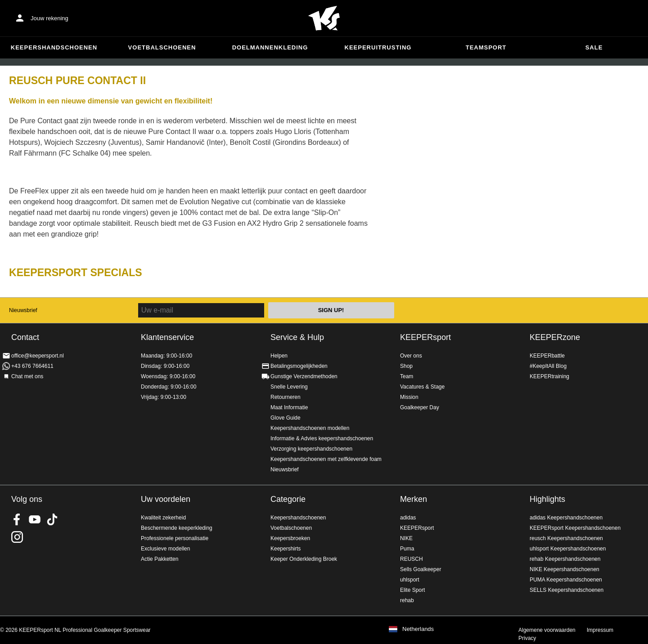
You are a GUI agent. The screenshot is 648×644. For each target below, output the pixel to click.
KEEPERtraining (549, 376)
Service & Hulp (297, 337)
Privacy (527, 638)
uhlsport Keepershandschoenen (568, 549)
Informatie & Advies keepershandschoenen (322, 438)
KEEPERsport (425, 337)
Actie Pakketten (160, 559)
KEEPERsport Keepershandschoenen (575, 528)
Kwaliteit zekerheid (163, 518)
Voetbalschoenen (162, 47)
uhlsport (410, 580)
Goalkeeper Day (420, 407)
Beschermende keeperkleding (177, 528)
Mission (409, 397)
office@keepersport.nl (38, 356)
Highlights (547, 499)
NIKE (406, 538)
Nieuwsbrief (23, 310)
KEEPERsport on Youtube (35, 519)
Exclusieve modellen (165, 549)
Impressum (600, 630)
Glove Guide (286, 418)
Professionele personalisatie (175, 538)
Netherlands (418, 629)
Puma (407, 549)
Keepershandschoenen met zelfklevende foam (326, 459)
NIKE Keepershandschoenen (565, 569)
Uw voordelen (166, 499)
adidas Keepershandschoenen (566, 518)
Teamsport (486, 47)
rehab (407, 600)
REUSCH (412, 559)
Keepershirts (286, 549)
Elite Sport (412, 590)
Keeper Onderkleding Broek (304, 559)
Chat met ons (27, 376)
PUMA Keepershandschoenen (566, 580)
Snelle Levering (289, 387)
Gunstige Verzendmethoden (304, 376)
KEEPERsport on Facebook (17, 519)
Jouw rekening (49, 18)
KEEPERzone (555, 337)
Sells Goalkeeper (421, 569)
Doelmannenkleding (270, 47)
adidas (408, 518)
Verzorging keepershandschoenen (311, 449)
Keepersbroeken (290, 538)
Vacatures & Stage (422, 387)
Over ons (411, 356)
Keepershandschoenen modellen (310, 428)
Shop (406, 366)
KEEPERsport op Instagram (17, 537)
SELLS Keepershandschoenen (567, 590)
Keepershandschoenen (54, 47)
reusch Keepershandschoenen (566, 538)
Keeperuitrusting (378, 47)
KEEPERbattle (547, 356)
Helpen (279, 356)
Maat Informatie (289, 407)
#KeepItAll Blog (548, 366)
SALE (594, 47)
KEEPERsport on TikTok (52, 519)
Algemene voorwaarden (547, 630)
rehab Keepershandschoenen (565, 559)
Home (324, 18)
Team (407, 376)
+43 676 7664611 (32, 366)
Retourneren (286, 397)
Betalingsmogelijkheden (299, 366)
